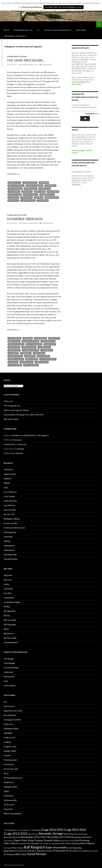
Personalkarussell (10, 760)
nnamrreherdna (10, 686)
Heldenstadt (8, 672)
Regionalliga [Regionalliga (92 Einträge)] (77, 848)
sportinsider (8, 537)
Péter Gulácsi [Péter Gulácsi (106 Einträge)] (18, 848)
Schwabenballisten (11, 642)
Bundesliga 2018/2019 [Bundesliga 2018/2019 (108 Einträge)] (82, 837)
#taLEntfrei (8, 575)
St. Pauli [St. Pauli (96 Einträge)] (37, 851)
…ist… (38, 30)
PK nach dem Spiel (11, 769)
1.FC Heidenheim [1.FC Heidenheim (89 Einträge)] (10, 830)
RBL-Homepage (10, 625)
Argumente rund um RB (13, 711)
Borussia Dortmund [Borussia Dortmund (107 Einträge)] (12, 837)
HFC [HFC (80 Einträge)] (41, 844)
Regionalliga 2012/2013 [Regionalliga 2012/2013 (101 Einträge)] (14, 851)
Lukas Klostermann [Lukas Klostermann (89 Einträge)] (59, 844)
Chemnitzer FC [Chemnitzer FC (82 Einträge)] (9, 841)
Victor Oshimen (15, 365)
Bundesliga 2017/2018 (31, 341)
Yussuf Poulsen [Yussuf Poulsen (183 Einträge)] (37, 854)
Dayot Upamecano (34, 344)
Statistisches (9, 796)
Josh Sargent (14, 192)
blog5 (6, 487)
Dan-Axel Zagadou (16, 186)
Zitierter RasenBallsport (13, 814)
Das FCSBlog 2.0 (10, 492)
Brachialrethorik (10, 715)
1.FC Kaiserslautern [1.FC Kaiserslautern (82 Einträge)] (23, 830)
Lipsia (6, 681)
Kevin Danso (26, 353)
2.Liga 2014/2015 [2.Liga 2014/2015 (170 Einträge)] (52, 830)
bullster (7, 584)
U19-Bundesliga (27, 362)
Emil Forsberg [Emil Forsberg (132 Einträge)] (82, 840)
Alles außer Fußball (11, 419)
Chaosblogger (9, 659)
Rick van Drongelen (48, 359)
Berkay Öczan (14, 341)
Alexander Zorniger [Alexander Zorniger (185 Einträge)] (51, 833)
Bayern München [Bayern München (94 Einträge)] (71, 834)
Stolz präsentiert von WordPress (14, 865)
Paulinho (39, 197)
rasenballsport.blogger (12, 602)
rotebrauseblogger (29, 65)
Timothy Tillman (28, 200)
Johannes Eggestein (31, 350)
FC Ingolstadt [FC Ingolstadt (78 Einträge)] (21, 844)
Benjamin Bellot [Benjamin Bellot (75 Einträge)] (83, 834)
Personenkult (9, 764)
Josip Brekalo (47, 350)
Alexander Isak (15, 338)
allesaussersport (10, 474)
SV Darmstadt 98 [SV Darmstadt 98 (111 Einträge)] (61, 851)
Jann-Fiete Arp (14, 350)
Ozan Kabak (13, 197)
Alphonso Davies (30, 183)
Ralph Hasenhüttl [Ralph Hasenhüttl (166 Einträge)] (56, 847)
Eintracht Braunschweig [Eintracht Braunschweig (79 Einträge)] (67, 841)
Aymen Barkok (41, 338)
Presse (6, 773)
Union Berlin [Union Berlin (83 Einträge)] (94, 851)
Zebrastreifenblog (10, 559)
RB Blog (7, 607)
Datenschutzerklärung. (32, 7)
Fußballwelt (8, 733)
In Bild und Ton (10, 738)
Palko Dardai (27, 197)
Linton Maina (53, 192)
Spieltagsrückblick (10, 787)
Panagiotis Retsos (16, 359)
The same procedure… (26, 60)
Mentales (21, 449)
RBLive (6, 629)
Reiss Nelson (14, 200)
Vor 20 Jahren (9, 805)
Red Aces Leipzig (10, 638)
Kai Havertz (27, 192)
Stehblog (7, 541)
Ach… (6, 702)
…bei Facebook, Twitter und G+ (15, 36)
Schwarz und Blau (11, 523)
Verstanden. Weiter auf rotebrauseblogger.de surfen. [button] (63, 7)
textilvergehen (9, 550)
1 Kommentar (47, 65)
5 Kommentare (47, 223)
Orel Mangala (44, 356)
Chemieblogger (9, 663)
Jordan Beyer (45, 189)
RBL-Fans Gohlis (10, 620)
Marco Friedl (39, 353)
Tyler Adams (43, 200)
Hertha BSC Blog (10, 501)
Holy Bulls (8, 593)
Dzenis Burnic (14, 347)
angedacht (8, 479)
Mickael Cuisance (31, 195)
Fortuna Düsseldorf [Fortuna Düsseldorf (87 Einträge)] (33, 844)
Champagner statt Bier (12, 720)
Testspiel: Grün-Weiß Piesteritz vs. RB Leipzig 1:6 (30, 435)
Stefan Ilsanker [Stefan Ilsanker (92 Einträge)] (47, 851)
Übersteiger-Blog (10, 555)
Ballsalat (7, 483)
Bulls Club (8, 580)
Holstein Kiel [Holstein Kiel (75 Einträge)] (47, 844)
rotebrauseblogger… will (23, 30)
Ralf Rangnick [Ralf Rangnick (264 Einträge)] (34, 847)
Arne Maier (44, 183)
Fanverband (8, 589)
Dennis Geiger (50, 344)
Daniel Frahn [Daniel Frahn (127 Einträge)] (20, 840)
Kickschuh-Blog (10, 510)
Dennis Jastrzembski (35, 186)
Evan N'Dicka (51, 186)
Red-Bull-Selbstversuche (13, 778)
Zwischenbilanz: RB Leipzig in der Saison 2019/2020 (24, 415)
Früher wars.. (9, 724)
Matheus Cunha (15, 195)
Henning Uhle (9, 444)
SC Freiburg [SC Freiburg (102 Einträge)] (29, 851)
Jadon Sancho (31, 189)
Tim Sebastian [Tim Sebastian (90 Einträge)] (84, 851)
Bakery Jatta (54, 338)
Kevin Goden (40, 192)
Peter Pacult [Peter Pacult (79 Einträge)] (7, 848)
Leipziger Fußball (10, 751)
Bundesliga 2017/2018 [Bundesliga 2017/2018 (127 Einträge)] (59, 837)
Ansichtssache (9, 706)
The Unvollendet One (12, 406)
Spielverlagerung (10, 532)
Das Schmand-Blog (11, 668)
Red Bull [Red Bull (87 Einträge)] (69, 848)
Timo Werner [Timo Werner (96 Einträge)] (74, 851)
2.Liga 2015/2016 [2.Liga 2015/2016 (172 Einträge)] (75, 830)
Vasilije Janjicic (42, 362)
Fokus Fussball (9, 496)
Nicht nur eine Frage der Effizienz (16, 410)
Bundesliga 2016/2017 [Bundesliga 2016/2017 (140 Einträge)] (34, 837)
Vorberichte (8, 809)
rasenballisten (9, 598)
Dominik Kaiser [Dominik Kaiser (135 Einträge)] (52, 840)
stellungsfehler (9, 546)
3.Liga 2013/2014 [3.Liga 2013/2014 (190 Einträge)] (16, 833)
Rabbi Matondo (52, 197)
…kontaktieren (80, 30)
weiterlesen (13, 174)
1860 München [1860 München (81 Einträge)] (33, 834)
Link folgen (84, 60)
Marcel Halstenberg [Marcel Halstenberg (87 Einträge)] (73, 844)
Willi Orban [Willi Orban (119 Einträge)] (21, 854)
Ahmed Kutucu (15, 183)
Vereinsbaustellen (10, 800)
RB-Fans (7, 616)
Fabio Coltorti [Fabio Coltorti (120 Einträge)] (10, 843)
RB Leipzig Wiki (10, 611)
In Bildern (7, 742)
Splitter (6, 791)
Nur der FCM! (9, 514)
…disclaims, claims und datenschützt (58, 30)
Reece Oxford (32, 359)
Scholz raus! (8, 401)
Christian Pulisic (48, 341)
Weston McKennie (31, 365)
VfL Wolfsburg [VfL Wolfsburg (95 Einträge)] (9, 854)
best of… (7, 30)
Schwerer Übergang (25, 219)
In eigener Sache (10, 747)
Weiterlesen (76, 185)
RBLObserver (9, 633)
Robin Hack (13, 362)
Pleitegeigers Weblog (12, 519)
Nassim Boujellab (47, 195)
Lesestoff (7, 755)
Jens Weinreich (10, 505)
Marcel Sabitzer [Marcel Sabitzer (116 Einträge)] (87, 843)
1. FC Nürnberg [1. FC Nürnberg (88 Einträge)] (35, 830)
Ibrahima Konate (15, 189)
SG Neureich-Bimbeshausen (14, 528)
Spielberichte (9, 782)
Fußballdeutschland (17, 56)
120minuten (8, 470)
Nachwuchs (30, 356)
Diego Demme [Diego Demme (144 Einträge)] (35, 840)
